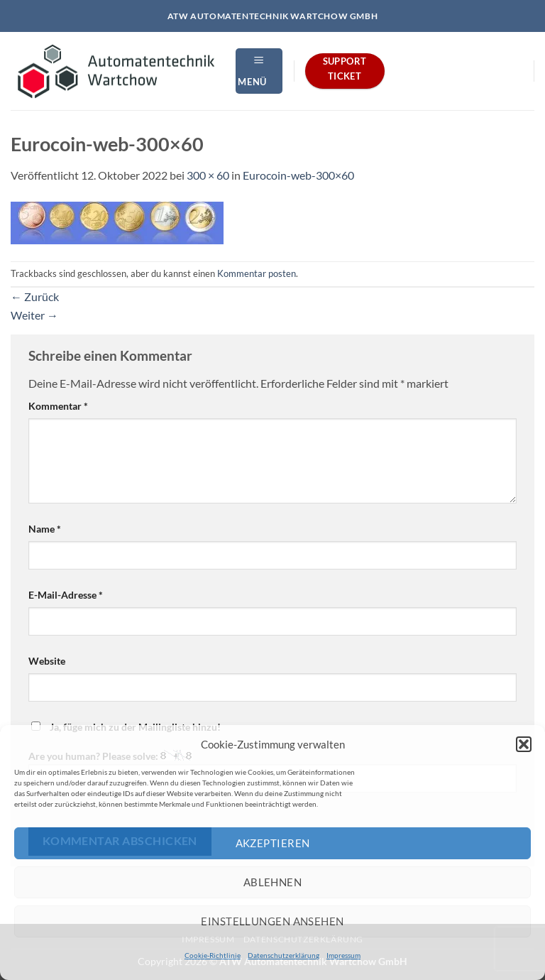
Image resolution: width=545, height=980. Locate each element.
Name (45, 529)
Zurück (35, 296)
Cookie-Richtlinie (213, 955)
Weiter (34, 315)
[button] (524, 744)
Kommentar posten (257, 273)
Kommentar (58, 406)
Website (47, 661)
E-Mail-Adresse (66, 595)
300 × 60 (208, 175)
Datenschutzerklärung (283, 955)
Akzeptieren (273, 843)
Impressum (343, 955)
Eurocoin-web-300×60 (298, 175)
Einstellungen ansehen (272, 921)
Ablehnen (273, 882)
